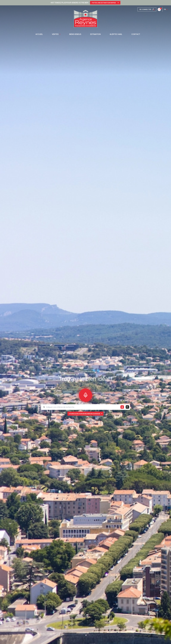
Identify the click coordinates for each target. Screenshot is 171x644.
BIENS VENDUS (75, 34)
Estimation (95, 34)
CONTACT (136, 34)
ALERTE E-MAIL (116, 34)
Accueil (39, 34)
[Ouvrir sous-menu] (60, 34)
